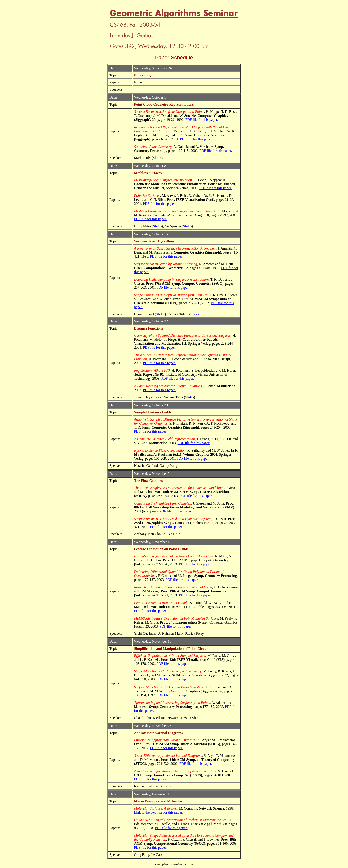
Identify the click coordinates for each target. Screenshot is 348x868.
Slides (157, 158)
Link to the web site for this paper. (158, 812)
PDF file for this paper (175, 511)
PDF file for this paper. (202, 120)
